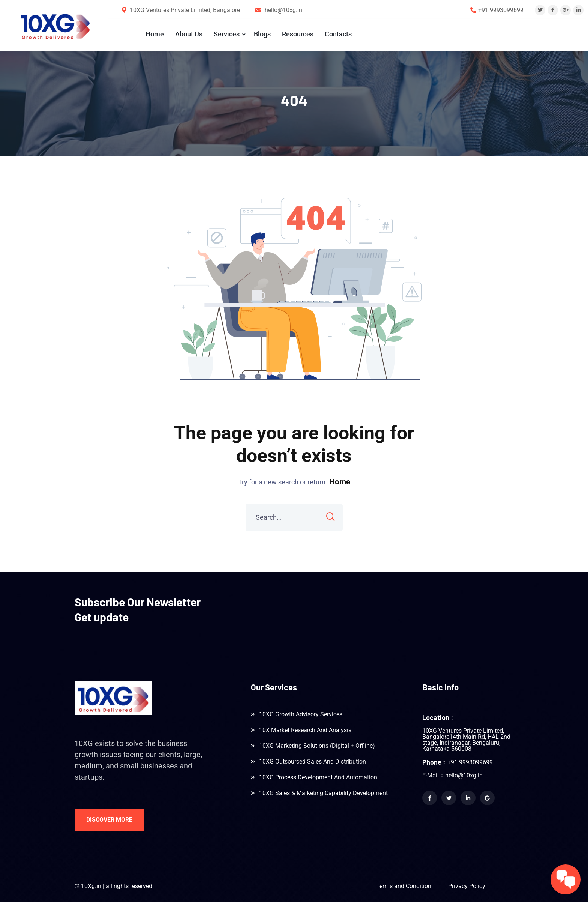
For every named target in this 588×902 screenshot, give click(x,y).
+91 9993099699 (501, 10)
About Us (188, 34)
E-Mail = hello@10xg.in (452, 773)
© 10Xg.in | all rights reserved (113, 884)
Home (154, 34)
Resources (297, 34)
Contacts (338, 34)
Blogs (262, 34)
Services (226, 34)
